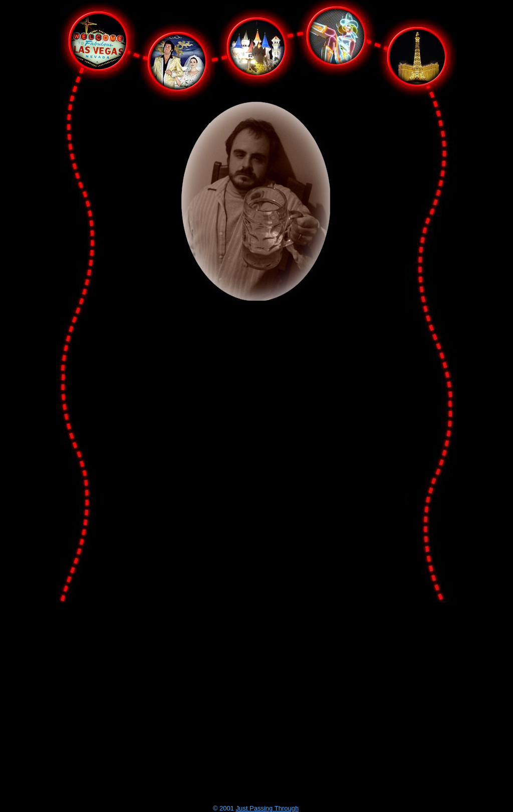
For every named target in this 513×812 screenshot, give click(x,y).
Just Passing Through (268, 808)
